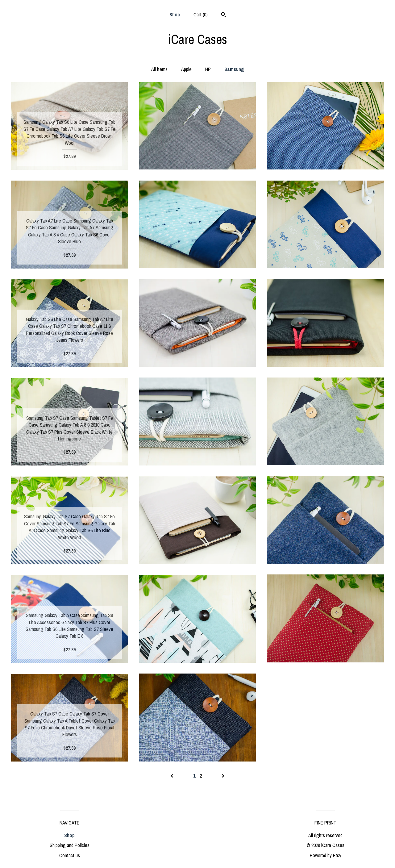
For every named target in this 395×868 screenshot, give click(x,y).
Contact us (70, 855)
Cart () (201, 15)
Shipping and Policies (70, 845)
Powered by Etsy (326, 855)
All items (159, 69)
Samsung (234, 69)
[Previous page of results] (173, 776)
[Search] (224, 15)
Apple (186, 69)
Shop (175, 15)
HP (208, 69)
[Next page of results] (223, 776)
